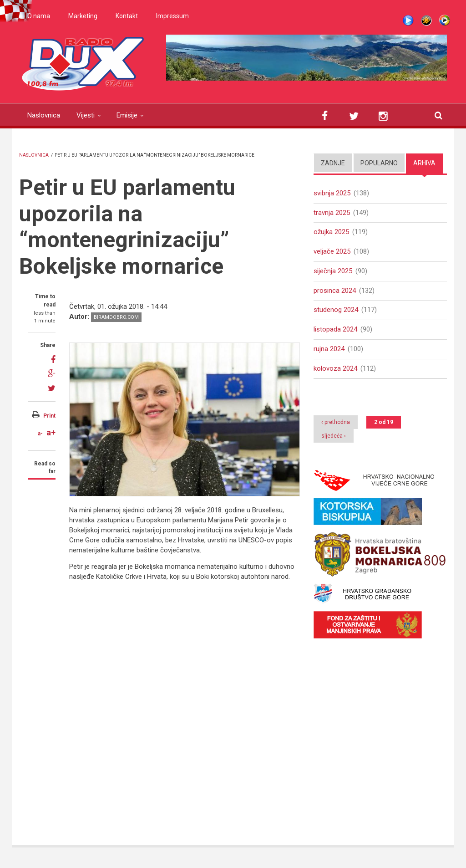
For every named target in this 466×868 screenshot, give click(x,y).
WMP (445, 20)
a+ (51, 432)
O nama (39, 16)
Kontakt (127, 16)
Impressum (172, 16)
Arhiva (424, 163)
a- (40, 434)
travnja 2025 (332, 213)
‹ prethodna (336, 423)
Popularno (379, 163)
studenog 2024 (336, 310)
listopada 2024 (335, 330)
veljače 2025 (332, 252)
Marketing (83, 16)
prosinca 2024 (335, 291)
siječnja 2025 (333, 271)
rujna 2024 (329, 349)
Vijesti (86, 115)
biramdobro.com (116, 317)
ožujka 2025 (331, 232)
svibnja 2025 (332, 193)
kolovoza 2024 (335, 369)
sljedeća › (334, 437)
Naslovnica (44, 115)
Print (49, 416)
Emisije (127, 115)
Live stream (408, 20)
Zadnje (333, 163)
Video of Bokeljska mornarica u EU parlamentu (215, 707)
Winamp (426, 20)
